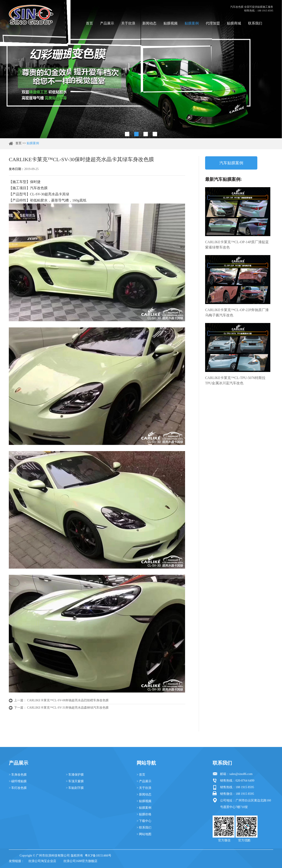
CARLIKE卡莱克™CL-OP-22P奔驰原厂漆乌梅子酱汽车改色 (237, 313)
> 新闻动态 (144, 794)
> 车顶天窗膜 (75, 781)
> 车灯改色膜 (18, 788)
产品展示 (107, 23)
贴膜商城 (234, 23)
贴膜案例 (192, 23)
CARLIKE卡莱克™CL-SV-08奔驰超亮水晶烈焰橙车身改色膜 (68, 700)
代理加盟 (213, 23)
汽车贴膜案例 (231, 163)
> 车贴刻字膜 (75, 788)
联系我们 (255, 23)
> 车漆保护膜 (75, 775)
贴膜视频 (171, 23)
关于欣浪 (128, 23)
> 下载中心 (144, 821)
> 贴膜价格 (144, 814)
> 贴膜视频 (144, 801)
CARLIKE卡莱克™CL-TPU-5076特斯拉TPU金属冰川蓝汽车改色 (235, 380)
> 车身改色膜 (18, 775)
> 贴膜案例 (144, 808)
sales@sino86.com (241, 774)
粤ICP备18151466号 (98, 856)
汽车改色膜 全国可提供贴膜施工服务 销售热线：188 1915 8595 (252, 9)
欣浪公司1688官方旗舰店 (80, 861)
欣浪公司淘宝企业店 (42, 861)
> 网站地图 (144, 834)
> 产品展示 (144, 781)
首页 (89, 23)
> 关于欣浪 (144, 788)
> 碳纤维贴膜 (18, 781)
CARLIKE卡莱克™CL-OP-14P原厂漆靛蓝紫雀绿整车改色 (237, 245)
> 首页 (141, 775)
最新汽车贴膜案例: (224, 179)
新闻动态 (149, 23)
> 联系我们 (144, 828)
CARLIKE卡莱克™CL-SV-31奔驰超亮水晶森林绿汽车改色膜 (68, 708)
